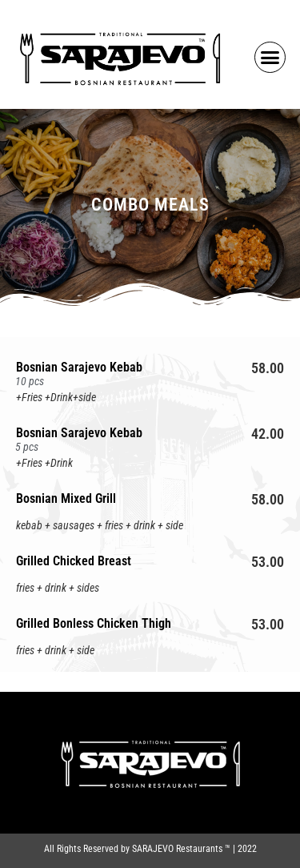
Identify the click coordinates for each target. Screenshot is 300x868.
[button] (270, 58)
